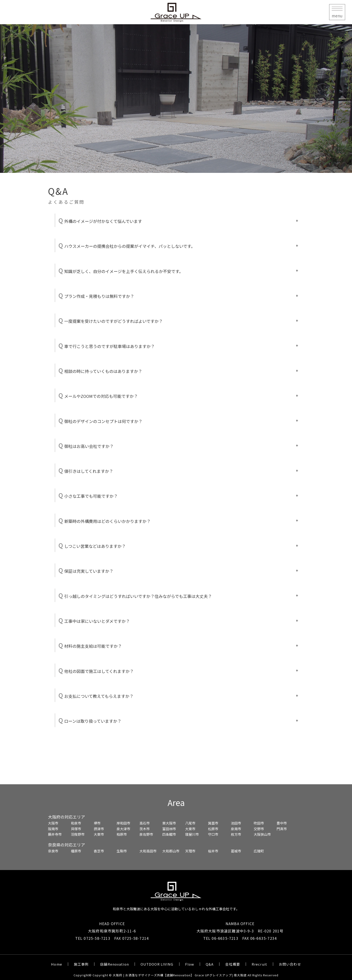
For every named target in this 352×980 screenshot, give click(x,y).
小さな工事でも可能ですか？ (88, 495)
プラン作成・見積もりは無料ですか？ (96, 295)
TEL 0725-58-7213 (93, 938)
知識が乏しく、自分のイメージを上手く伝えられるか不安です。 (121, 270)
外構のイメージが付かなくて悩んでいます (100, 220)
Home (57, 964)
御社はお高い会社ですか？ (86, 445)
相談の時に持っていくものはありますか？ (100, 370)
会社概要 (233, 964)
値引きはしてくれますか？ (86, 470)
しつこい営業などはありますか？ (92, 545)
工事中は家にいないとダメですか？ (94, 620)
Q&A (210, 964)
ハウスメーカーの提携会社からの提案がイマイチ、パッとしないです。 (127, 245)
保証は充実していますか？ (86, 570)
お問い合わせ (290, 964)
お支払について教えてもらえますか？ (96, 695)
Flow (190, 964)
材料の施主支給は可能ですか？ (90, 645)
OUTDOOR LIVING (157, 964)
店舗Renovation (115, 964)
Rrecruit (259, 964)
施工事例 (81, 964)
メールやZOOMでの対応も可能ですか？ (98, 395)
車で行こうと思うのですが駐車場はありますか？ (107, 345)
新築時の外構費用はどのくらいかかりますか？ (105, 520)
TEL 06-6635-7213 (221, 938)
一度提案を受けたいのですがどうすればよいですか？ (111, 320)
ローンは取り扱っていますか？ (90, 720)
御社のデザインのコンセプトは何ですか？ (100, 420)
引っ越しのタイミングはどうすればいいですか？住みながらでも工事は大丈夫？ (135, 595)
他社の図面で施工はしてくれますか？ (96, 670)
